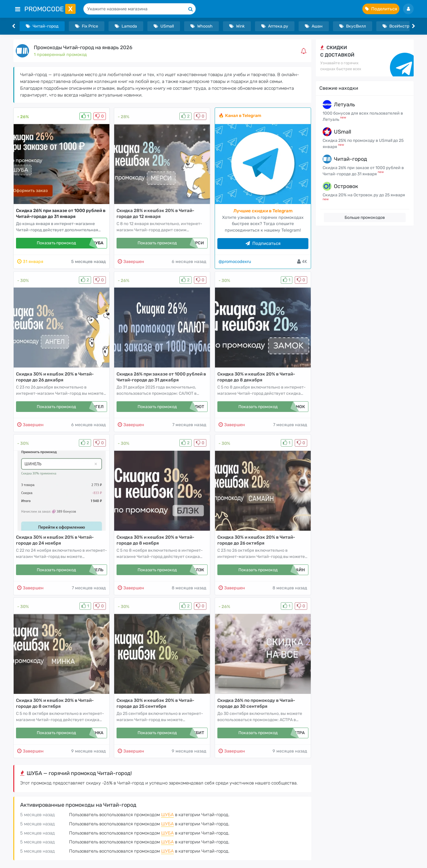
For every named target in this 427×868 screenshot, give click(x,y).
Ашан (314, 26)
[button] (305, 51)
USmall (164, 26)
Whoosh (201, 26)
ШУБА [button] (167, 815)
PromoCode (50, 9)
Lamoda (126, 26)
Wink (237, 26)
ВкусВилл (353, 26)
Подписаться (263, 243)
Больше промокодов (365, 218)
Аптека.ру (275, 26)
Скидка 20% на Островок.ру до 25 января (364, 195)
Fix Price (87, 26)
